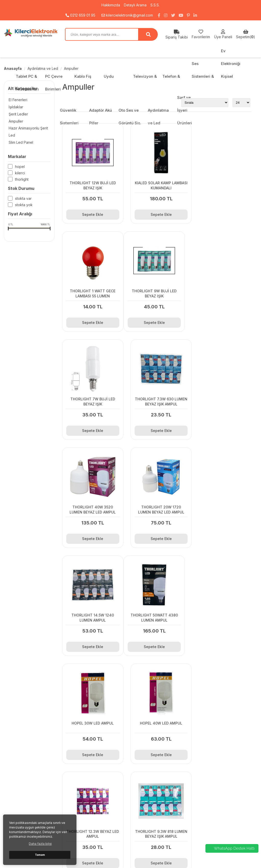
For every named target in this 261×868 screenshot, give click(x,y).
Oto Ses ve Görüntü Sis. (219, 832)
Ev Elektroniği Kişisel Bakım (222, 813)
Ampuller (71, 68)
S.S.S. (155, 5)
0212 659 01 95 (80, 15)
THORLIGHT (22, 180)
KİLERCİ (20, 173)
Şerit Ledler (18, 114)
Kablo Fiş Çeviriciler (216, 781)
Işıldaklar (15, 107)
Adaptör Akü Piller (214, 826)
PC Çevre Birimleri (214, 774)
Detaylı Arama (136, 5)
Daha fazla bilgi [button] (40, 844)
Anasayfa (13, 68)
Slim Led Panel (20, 143)
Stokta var (23, 199)
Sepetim (76, 787)
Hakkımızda (111, 5)
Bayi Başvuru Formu (86, 768)
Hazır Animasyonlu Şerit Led (28, 132)
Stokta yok (24, 205)
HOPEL (20, 167)
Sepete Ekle (91, 211)
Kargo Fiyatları (81, 774)
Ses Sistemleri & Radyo (219, 806)
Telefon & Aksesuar (216, 800)
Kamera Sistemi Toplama (90, 781)
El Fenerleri (17, 100)
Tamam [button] (40, 855)
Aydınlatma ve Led (43, 68)
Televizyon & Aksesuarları (221, 793)
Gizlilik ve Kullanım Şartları (90, 793)
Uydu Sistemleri (212, 787)
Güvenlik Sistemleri (215, 819)
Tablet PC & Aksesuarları (220, 768)
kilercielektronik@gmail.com (127, 15)
